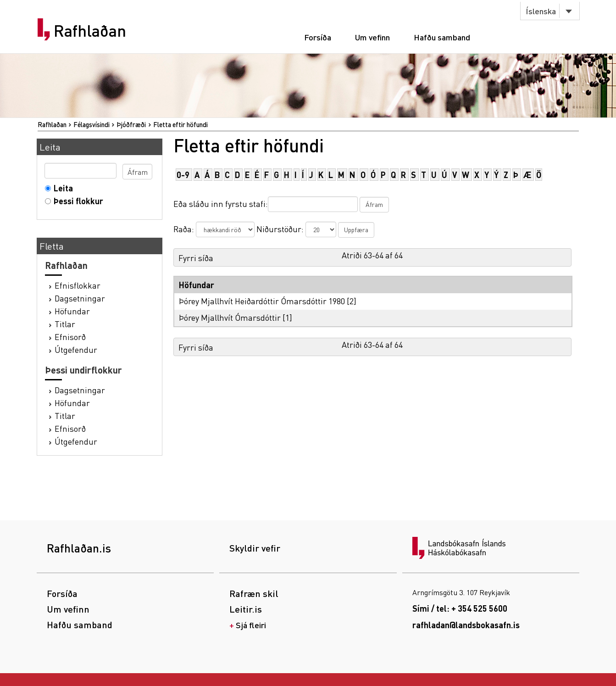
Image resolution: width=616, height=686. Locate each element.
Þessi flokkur (76, 201)
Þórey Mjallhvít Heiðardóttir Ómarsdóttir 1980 (262, 301)
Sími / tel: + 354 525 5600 (460, 608)
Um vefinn (372, 37)
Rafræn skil (254, 593)
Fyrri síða (196, 258)
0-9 (183, 175)
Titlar (65, 324)
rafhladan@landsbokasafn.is (466, 625)
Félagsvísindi (92, 124)
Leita (61, 188)
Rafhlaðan (90, 31)
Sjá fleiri (251, 625)
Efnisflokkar (78, 285)
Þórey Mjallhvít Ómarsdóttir (230, 317)
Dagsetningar (80, 298)
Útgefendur (76, 349)
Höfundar (72, 311)
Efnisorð (70, 337)
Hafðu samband (442, 37)
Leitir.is (246, 609)
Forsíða (318, 37)
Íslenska (541, 11)
